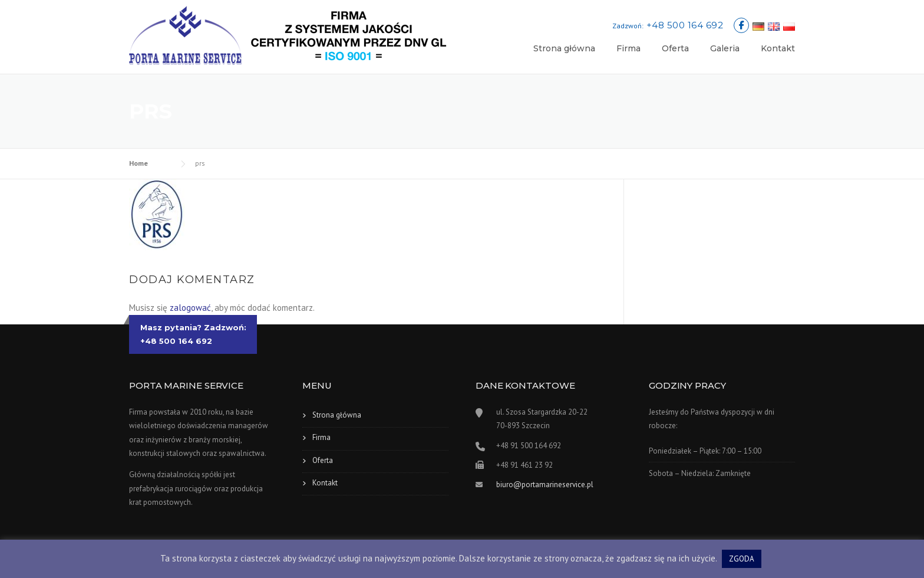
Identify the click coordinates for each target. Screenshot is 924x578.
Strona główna (564, 48)
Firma (628, 48)
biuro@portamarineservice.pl (545, 485)
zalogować (190, 308)
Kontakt (778, 48)
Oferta (675, 48)
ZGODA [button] (742, 559)
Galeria (725, 48)
